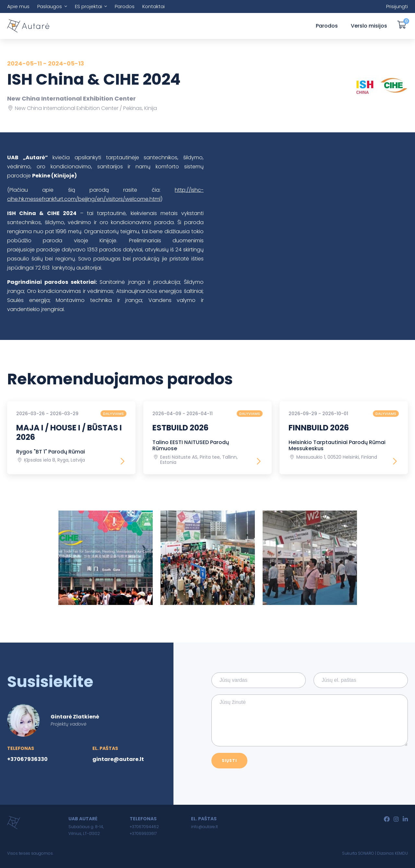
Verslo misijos (369, 26)
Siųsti (229, 760)
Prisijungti (397, 6)
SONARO (366, 853)
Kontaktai (154, 6)
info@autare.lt (204, 827)
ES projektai (89, 6)
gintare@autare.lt (118, 759)
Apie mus (18, 6)
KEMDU (401, 853)
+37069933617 (143, 833)
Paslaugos (50, 6)
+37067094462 (144, 827)
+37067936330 (27, 759)
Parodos (125, 6)
